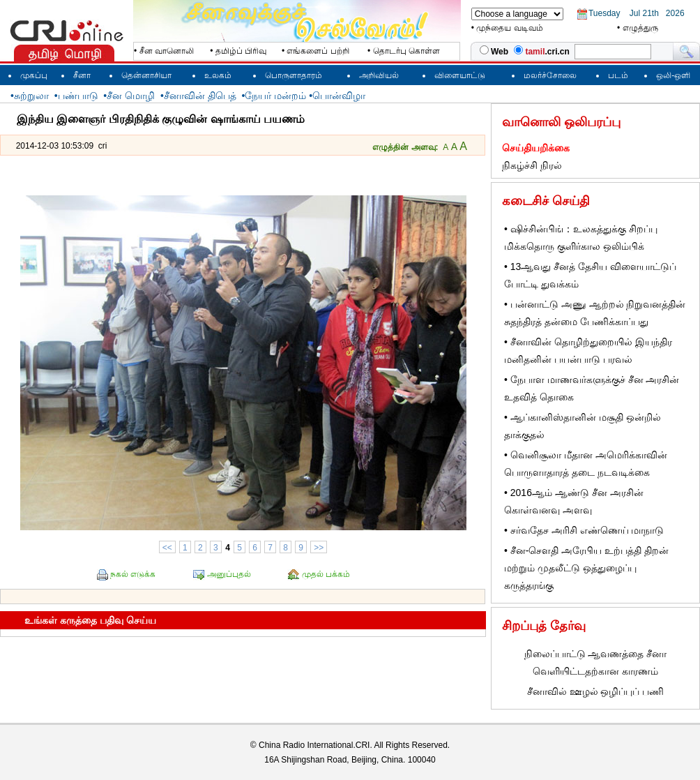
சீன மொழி (131, 96)
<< (167, 548)
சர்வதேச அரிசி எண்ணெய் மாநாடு (587, 530)
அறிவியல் (379, 75)
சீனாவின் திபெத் (200, 96)
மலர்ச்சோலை (550, 75)
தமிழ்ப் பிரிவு (241, 51)
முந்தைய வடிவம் (509, 28)
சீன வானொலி (167, 51)
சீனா (82, 75)
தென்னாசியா (146, 75)
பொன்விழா (339, 96)
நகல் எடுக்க (133, 574)
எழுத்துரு (640, 28)
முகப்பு (34, 75)
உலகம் (218, 75)
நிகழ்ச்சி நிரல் (532, 165)
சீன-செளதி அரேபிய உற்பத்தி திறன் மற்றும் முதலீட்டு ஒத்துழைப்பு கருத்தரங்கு (586, 568)
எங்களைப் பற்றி (318, 51)
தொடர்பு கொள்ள (406, 51)
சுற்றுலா (31, 96)
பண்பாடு (78, 96)
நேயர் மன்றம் (275, 96)
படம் (618, 75)
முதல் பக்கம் (326, 574)
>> (319, 548)
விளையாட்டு (460, 75)
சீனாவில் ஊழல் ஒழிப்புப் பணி (596, 691)
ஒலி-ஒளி (673, 75)
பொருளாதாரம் (294, 75)
